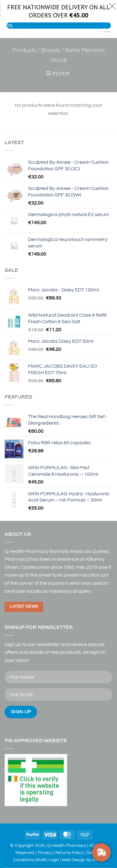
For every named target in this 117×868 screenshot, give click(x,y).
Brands (51, 50)
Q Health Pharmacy (67, 845)
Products (24, 50)
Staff (41, 860)
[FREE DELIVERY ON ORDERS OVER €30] (101, 852)
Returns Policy (69, 853)
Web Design (74, 860)
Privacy (45, 853)
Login (54, 860)
